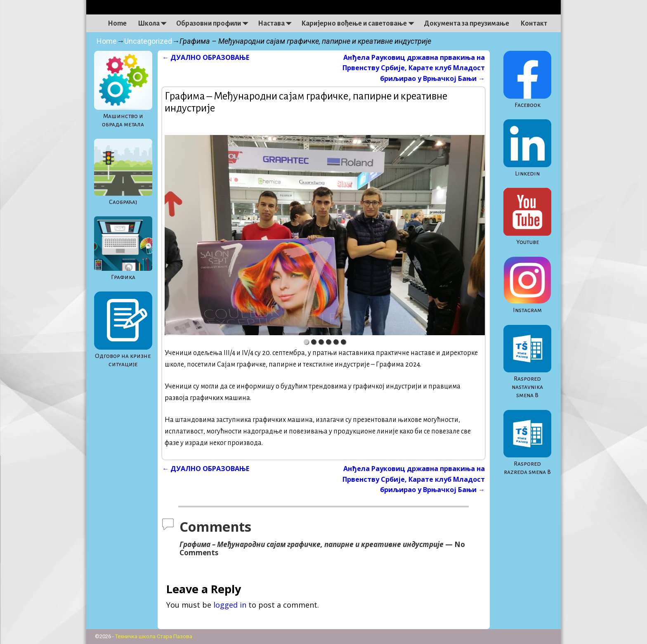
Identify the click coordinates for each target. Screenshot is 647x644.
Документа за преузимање (466, 24)
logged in (230, 605)
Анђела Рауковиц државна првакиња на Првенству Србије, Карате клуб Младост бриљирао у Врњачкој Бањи (414, 68)
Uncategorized (148, 41)
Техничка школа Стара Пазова (154, 636)
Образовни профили (214, 24)
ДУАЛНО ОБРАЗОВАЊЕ (206, 57)
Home (117, 24)
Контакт (534, 24)
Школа (154, 24)
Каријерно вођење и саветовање (360, 24)
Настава (277, 24)
